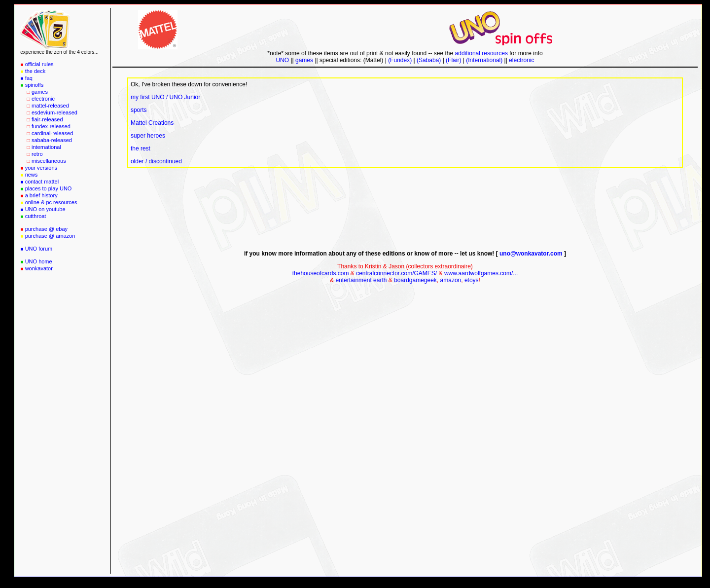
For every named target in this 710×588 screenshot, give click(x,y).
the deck (35, 71)
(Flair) (453, 60)
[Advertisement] (60, 426)
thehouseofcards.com (321, 273)
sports (139, 110)
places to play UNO (49, 188)
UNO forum (39, 249)
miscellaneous (49, 161)
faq (29, 78)
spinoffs (35, 85)
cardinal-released (52, 133)
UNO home (39, 261)
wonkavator (39, 268)
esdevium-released (54, 112)
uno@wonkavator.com (531, 254)
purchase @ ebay (46, 229)
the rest (141, 148)
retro (37, 154)
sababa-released (52, 140)
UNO (282, 60)
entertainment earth (361, 280)
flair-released (47, 119)
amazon (451, 280)
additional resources (481, 53)
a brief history (41, 195)
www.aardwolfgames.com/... (481, 273)
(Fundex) (401, 60)
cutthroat (36, 216)
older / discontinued (156, 161)
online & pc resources (51, 202)
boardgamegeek (415, 280)
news (32, 175)
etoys (472, 280)
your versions (41, 168)
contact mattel (42, 182)
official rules (39, 64)
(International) (484, 60)
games (40, 92)
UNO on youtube (45, 209)
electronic (43, 99)
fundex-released (51, 126)
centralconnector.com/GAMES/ (396, 273)
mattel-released (50, 106)
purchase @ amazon (50, 236)
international (46, 147)
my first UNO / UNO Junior (165, 97)
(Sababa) (429, 60)
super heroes (148, 136)
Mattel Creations (152, 123)
